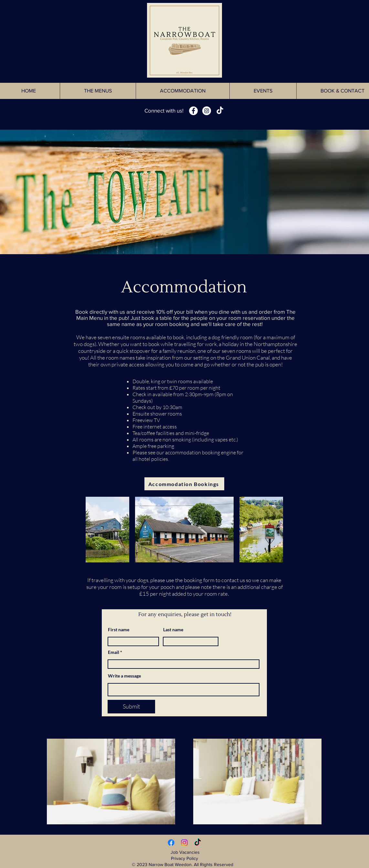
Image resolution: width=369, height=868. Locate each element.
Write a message (124, 676)
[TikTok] (220, 111)
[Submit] (131, 707)
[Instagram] (184, 843)
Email (114, 652)
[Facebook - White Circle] (193, 111)
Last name (173, 630)
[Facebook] (171, 843)
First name (119, 630)
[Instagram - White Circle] (207, 111)
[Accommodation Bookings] (184, 484)
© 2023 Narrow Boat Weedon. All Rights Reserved (184, 864)
